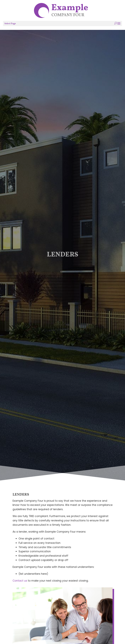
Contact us (20, 581)
